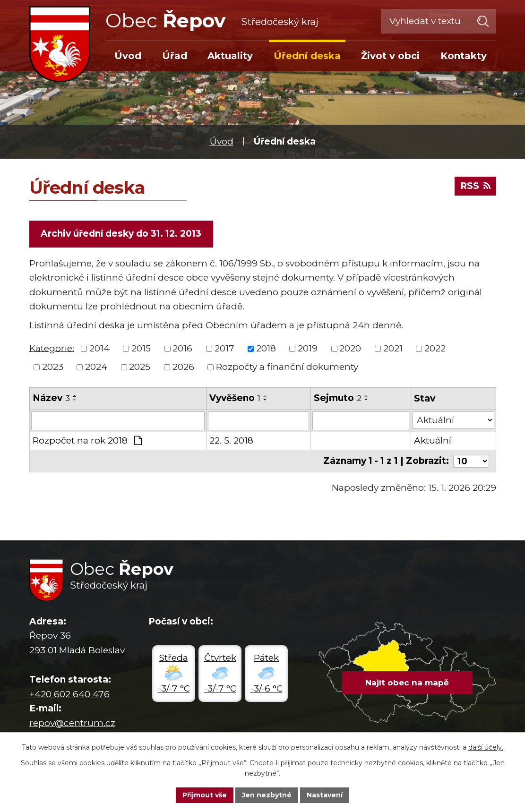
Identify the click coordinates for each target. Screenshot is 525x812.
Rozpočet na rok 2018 (87, 440)
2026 (183, 367)
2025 (140, 367)
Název (51, 398)
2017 (224, 348)
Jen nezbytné (267, 795)
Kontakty (464, 56)
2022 (435, 348)
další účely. (486, 747)
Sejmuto (338, 398)
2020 (350, 348)
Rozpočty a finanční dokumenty (287, 367)
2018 (266, 348)
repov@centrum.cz (72, 722)
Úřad (175, 56)
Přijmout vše (205, 795)
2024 (96, 367)
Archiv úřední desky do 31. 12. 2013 (121, 234)
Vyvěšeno (235, 398)
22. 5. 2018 (231, 440)
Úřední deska (307, 56)
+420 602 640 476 (69, 694)
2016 (182, 348)
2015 (141, 348)
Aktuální (433, 440)
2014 (99, 348)
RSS (476, 186)
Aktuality (230, 56)
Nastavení (325, 795)
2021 (393, 348)
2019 (308, 348)
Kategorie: (52, 348)
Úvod (222, 141)
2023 (53, 367)
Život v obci (390, 56)
